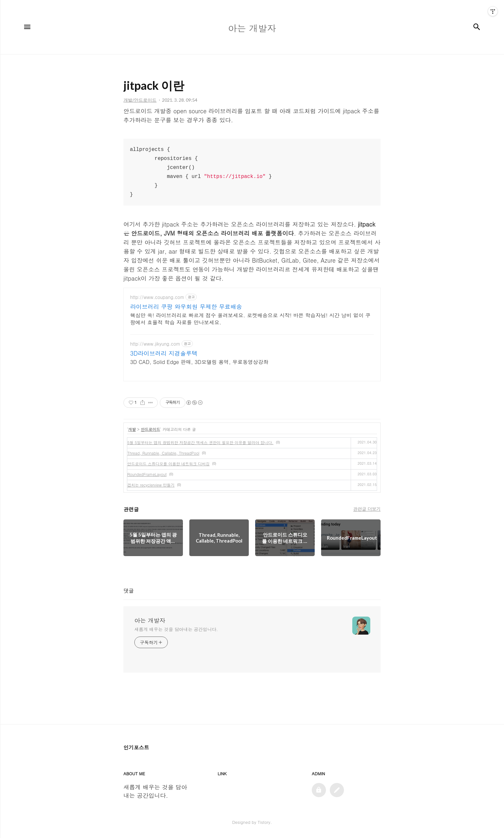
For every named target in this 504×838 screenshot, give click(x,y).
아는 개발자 (150, 620)
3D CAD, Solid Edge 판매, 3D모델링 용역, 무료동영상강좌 (199, 362)
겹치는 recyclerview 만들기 (151, 485)
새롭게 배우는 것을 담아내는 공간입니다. (176, 629)
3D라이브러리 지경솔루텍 (164, 353)
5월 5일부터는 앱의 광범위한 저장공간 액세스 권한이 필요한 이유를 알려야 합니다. (200, 442)
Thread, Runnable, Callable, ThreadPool (163, 453)
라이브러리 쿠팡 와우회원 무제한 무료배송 (186, 307)
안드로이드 (150, 429)
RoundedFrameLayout (147, 474)
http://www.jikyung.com (155, 344)
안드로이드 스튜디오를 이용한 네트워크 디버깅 (168, 464)
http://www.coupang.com (157, 297)
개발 (132, 429)
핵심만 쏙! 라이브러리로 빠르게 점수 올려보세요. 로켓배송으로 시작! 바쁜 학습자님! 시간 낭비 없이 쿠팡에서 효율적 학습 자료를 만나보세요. (250, 319)
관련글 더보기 (367, 509)
